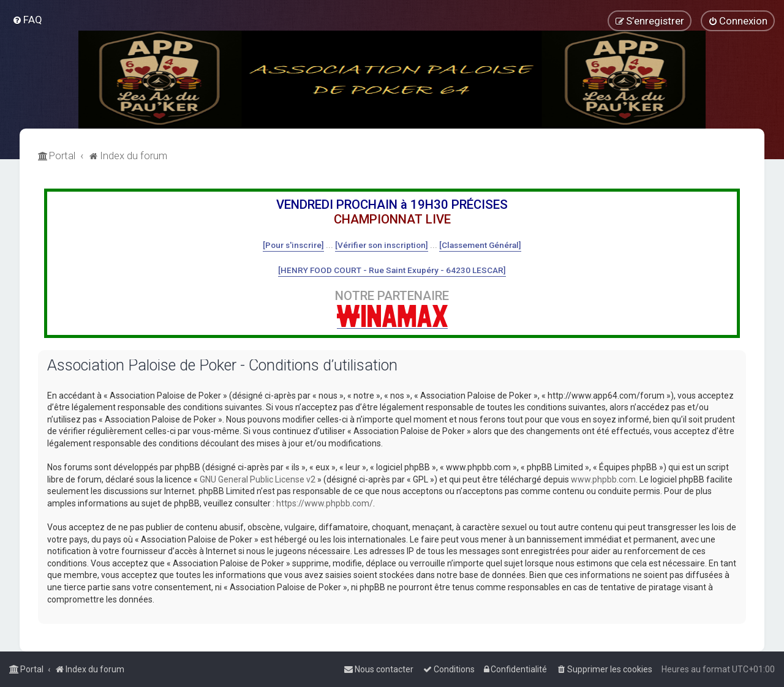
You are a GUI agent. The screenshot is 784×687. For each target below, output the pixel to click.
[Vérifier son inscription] (382, 245)
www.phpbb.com (603, 479)
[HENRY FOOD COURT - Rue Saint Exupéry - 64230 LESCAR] (392, 270)
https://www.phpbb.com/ (325, 503)
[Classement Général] (480, 245)
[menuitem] (27, 20)
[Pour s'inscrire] (293, 245)
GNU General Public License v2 (258, 479)
